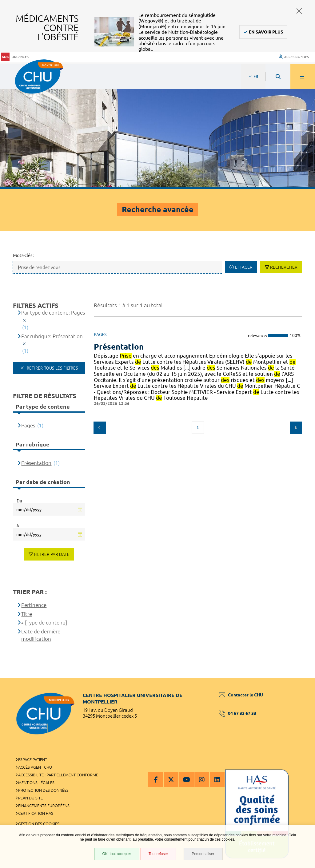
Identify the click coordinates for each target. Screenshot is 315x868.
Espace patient (33, 759)
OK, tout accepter (116, 854)
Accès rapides (294, 57)
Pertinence (34, 605)
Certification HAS (36, 813)
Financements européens (44, 806)
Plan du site (30, 798)
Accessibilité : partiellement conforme (58, 775)
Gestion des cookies (39, 824)
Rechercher (284, 267)
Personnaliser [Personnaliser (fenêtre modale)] (203, 854)
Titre (27, 614)
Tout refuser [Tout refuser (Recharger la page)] (158, 854)
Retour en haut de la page (300, 678)
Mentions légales (36, 783)
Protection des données (43, 790)
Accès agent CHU (35, 767)
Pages (28, 425)
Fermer (299, 11)
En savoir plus (266, 32)
